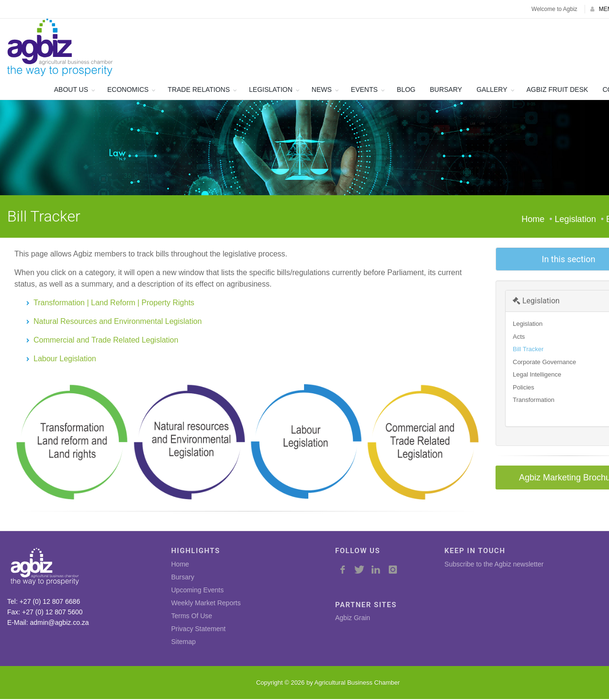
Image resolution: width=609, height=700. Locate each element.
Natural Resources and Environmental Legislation (118, 322)
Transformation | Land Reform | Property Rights (114, 303)
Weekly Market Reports (206, 604)
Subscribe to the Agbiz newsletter (494, 565)
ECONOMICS (128, 90)
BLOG (406, 90)
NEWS (322, 90)
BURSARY (446, 90)
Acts (519, 337)
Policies (524, 388)
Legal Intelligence (537, 375)
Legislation (536, 302)
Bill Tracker (528, 350)
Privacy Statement (199, 630)
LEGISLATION (271, 90)
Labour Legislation (65, 359)
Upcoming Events (198, 591)
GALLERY (492, 90)
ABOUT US (71, 90)
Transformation (534, 401)
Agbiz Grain (353, 619)
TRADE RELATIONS (199, 90)
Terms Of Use (192, 617)
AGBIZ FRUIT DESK (558, 90)
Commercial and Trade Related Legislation (106, 340)
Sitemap (184, 643)
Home (533, 220)
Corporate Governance (544, 362)
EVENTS (364, 90)
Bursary (183, 578)
